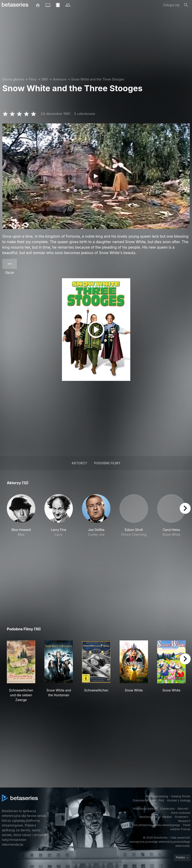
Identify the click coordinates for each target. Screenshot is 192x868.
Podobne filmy (107, 463)
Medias (167, 817)
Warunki (183, 809)
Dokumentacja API (145, 800)
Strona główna (13, 79)
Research (184, 821)
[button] (21, 518)
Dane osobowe (181, 813)
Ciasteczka (167, 809)
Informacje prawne (145, 809)
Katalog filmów (181, 796)
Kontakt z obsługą (179, 800)
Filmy (33, 79)
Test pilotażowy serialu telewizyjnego (156, 825)
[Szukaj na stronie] (186, 5)
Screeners (181, 817)
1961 (45, 79)
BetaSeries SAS (149, 817)
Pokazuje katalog (157, 796)
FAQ (161, 800)
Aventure (60, 79)
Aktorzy (79, 463)
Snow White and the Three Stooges (98, 79)
